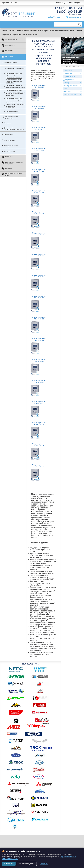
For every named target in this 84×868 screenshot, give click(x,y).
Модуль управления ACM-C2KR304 (39, 360)
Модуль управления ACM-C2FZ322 (39, 128)
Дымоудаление (8, 45)
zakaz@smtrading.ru (56, 17)
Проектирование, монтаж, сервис (12, 174)
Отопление (7, 157)
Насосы (72, 89)
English (14, 3)
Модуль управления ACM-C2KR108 (39, 318)
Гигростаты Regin (9, 151)
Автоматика (7, 57)
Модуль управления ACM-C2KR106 (39, 276)
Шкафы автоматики (10, 63)
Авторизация (74, 3)
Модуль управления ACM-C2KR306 (39, 402)
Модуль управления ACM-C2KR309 (39, 466)
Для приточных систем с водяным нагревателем (14, 74)
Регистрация (61, 3)
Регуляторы (8, 123)
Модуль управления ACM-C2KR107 (39, 297)
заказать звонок (75, 17)
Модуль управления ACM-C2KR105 (39, 255)
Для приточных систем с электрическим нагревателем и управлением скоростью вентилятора (16, 93)
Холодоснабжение (10, 40)
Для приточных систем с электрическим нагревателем (16, 87)
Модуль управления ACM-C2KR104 (39, 234)
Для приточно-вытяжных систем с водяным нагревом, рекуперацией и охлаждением (15, 105)
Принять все (9, 864)
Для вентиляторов (12, 112)
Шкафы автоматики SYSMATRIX (11, 117)
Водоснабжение (72, 77)
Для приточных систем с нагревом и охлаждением (14, 99)
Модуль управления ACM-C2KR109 (39, 339)
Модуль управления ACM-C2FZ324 (39, 171)
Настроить (44, 864)
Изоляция (7, 169)
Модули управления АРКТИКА (15, 68)
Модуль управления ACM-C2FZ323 (39, 149)
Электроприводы (9, 140)
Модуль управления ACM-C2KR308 (39, 445)
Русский (5, 3)
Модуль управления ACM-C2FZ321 (39, 107)
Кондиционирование (72, 86)
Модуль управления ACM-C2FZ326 (39, 213)
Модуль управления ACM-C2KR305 (39, 381)
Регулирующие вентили (12, 146)
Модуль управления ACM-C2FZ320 (39, 86)
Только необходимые (27, 864)
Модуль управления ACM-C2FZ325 (39, 192)
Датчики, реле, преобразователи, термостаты (14, 129)
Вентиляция (7, 51)
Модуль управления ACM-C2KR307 (39, 424)
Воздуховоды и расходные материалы (12, 163)
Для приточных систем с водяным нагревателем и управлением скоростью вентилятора (14, 80)
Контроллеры (8, 134)
